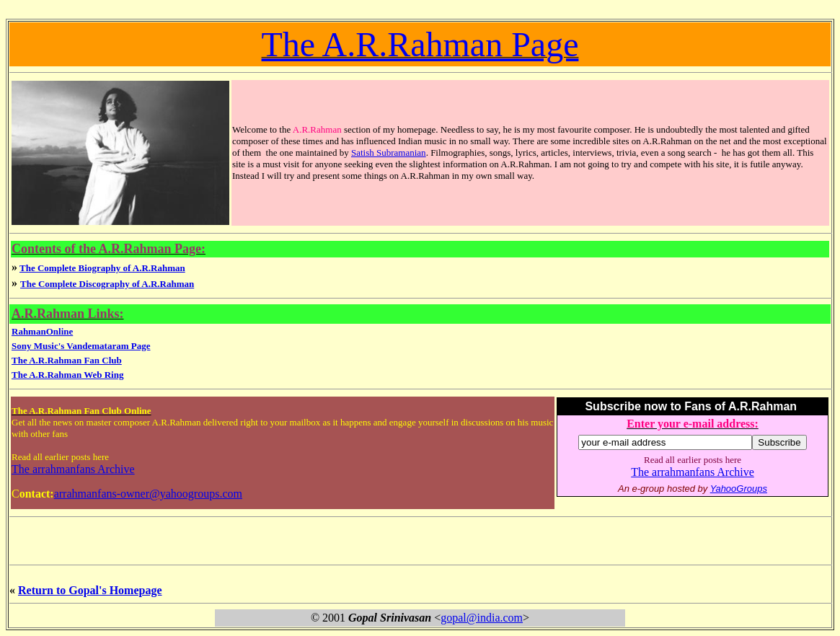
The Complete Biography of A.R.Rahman (102, 268)
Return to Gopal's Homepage (90, 590)
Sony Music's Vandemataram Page (81, 346)
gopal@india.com (482, 618)
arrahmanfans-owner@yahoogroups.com (148, 494)
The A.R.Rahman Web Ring (67, 375)
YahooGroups (739, 489)
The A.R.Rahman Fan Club (67, 360)
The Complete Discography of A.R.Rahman (107, 284)
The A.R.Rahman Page (420, 44)
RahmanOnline (42, 331)
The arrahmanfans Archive (73, 469)
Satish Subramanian (389, 153)
